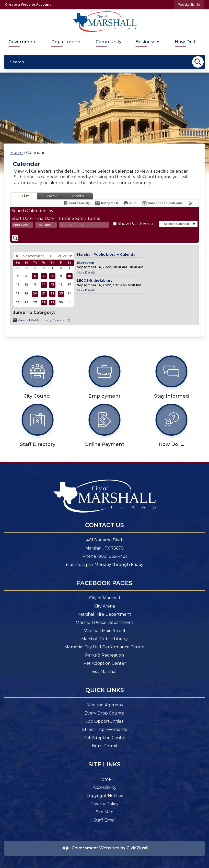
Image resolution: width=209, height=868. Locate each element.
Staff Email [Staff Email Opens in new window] (104, 820)
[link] (189, 4)
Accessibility (105, 787)
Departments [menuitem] (66, 42)
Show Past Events (136, 224)
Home (16, 153)
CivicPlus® (137, 848)
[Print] (130, 203)
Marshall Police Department (104, 622)
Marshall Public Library (104, 639)
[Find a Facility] (76, 203)
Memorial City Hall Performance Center (105, 647)
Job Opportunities (104, 721)
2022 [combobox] (62, 256)
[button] (198, 62)
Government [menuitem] (23, 42)
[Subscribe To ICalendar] (162, 203)
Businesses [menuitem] (148, 42)
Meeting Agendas (105, 705)
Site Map (105, 812)
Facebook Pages (105, 583)
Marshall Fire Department (105, 614)
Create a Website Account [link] (28, 4)
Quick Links (105, 690)
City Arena (105, 606)
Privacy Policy (104, 804)
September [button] (34, 256)
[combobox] (22, 225)
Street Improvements (104, 729)
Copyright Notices (105, 796)
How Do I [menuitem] (185, 42)
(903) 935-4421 (112, 556)
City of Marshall (105, 598)
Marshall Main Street (105, 631)
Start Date (22, 218)
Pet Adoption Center (105, 663)
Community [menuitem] (108, 42)
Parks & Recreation (104, 655)
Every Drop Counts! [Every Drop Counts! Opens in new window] (104, 713)
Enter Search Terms (79, 218)
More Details (86, 272)
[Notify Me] (106, 203)
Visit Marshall (105, 671)
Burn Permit (105, 746)
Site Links (104, 764)
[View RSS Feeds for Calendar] (191, 203)
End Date (45, 218)
